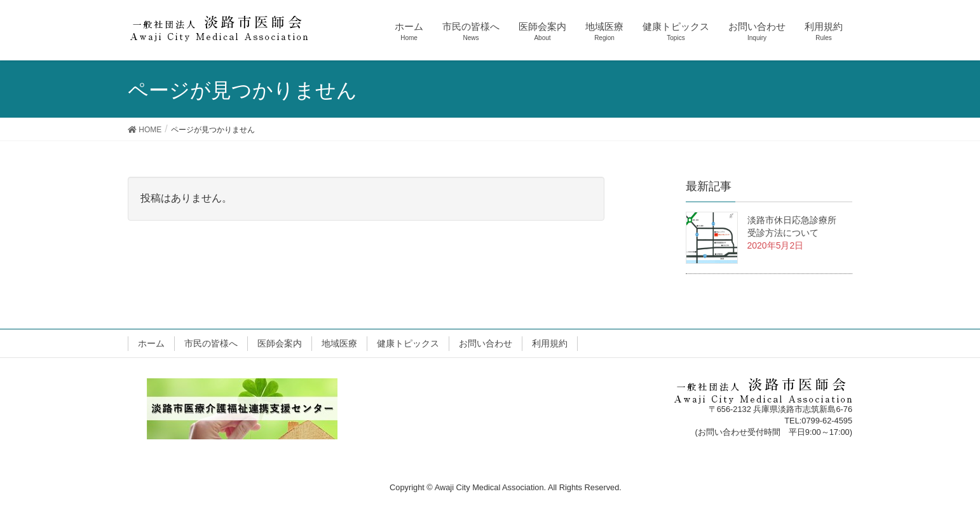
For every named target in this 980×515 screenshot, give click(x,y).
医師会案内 (280, 343)
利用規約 (550, 343)
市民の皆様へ (211, 343)
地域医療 (339, 343)
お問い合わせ (486, 343)
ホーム (151, 343)
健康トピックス (408, 343)
